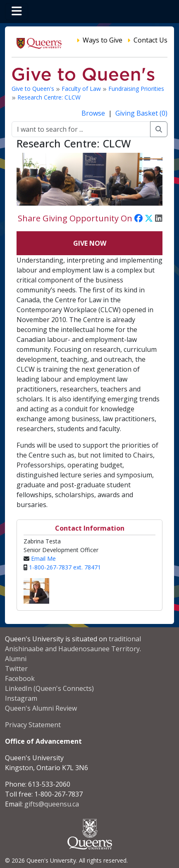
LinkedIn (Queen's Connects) (49, 688)
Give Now (90, 243)
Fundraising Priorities (136, 89)
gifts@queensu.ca (52, 804)
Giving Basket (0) (141, 113)
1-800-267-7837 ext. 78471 (65, 567)
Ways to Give (103, 40)
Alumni (16, 659)
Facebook (20, 678)
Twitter (16, 669)
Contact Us (150, 40)
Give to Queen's (34, 89)
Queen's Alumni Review (41, 708)
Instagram (21, 698)
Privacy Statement (33, 725)
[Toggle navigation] (17, 12)
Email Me (43, 559)
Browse (94, 113)
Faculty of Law (82, 89)
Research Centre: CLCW (49, 97)
